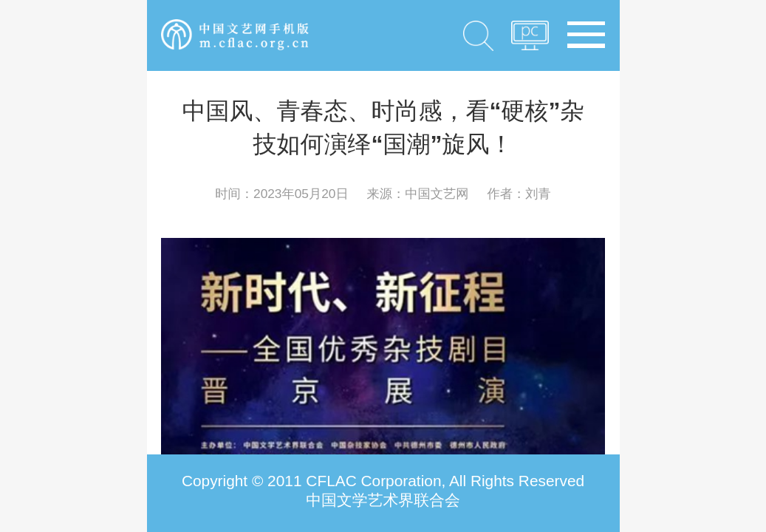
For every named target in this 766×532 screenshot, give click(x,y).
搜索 (478, 35)
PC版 (530, 40)
